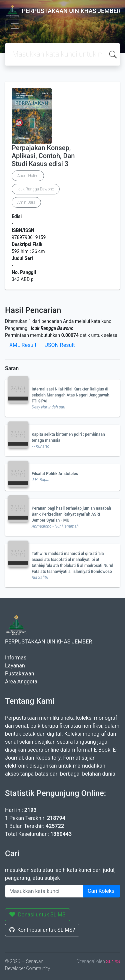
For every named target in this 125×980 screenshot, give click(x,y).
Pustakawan (19, 674)
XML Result (23, 345)
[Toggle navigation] (15, 26)
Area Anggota (21, 682)
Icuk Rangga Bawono (36, 189)
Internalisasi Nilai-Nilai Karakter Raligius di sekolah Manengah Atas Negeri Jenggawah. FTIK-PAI (71, 395)
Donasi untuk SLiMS (37, 915)
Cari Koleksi (102, 891)
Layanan (15, 666)
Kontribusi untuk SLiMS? (42, 930)
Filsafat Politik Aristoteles (55, 474)
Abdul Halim (28, 176)
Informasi (16, 658)
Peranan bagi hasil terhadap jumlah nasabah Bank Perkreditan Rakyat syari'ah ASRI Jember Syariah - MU (71, 514)
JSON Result (60, 345)
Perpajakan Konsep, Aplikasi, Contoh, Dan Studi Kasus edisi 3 (43, 156)
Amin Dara (26, 202)
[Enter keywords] (44, 891)
